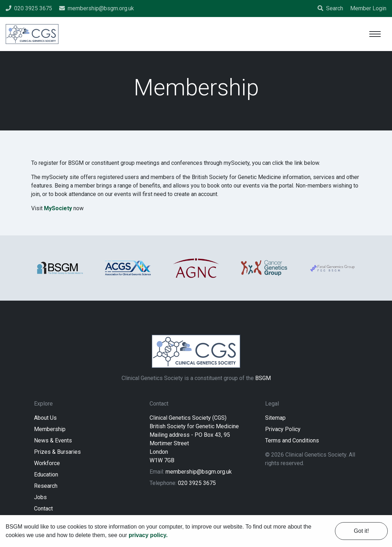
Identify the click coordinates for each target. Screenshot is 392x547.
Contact (43, 509)
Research (46, 486)
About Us (45, 418)
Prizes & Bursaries (57, 452)
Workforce (47, 463)
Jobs (40, 497)
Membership (50, 429)
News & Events (53, 440)
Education (46, 475)
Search (330, 8)
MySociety (58, 208)
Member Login (368, 8)
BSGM (263, 378)
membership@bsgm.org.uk (199, 472)
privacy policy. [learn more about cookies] (148, 535)
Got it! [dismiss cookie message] (361, 531)
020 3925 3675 (197, 483)
